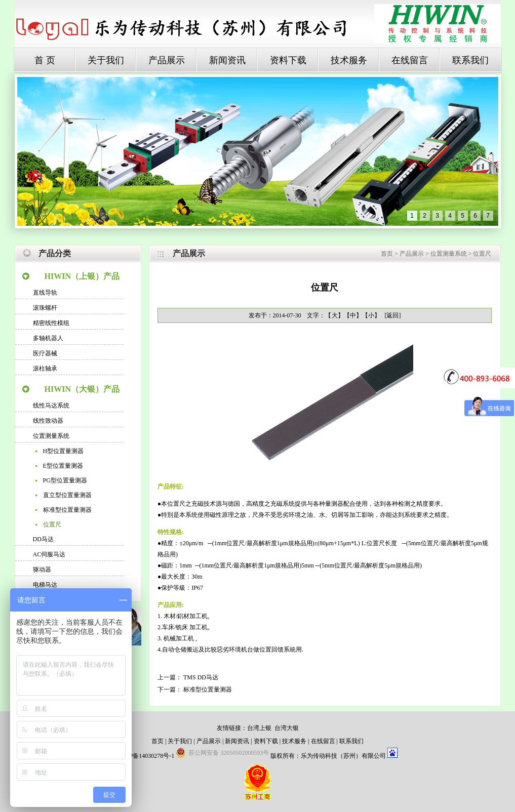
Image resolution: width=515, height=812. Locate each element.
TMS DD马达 (201, 677)
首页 (387, 254)
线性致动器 (48, 421)
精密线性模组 (51, 323)
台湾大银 (287, 728)
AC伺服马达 (49, 554)
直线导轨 (45, 293)
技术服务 (349, 60)
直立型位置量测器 (67, 495)
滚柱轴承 (45, 369)
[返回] (393, 315)
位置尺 (52, 524)
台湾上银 (259, 728)
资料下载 (288, 60)
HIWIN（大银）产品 (82, 389)
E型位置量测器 (63, 466)
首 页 (45, 60)
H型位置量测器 (64, 451)
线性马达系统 (51, 405)
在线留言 (410, 60)
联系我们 (470, 60)
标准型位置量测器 (67, 510)
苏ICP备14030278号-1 (146, 756)
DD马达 (43, 539)
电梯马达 (45, 585)
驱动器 (42, 570)
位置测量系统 (51, 436)
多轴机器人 (48, 338)
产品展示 (167, 60)
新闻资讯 (227, 60)
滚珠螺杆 (45, 308)
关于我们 (106, 60)
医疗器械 (45, 353)
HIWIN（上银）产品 (82, 276)
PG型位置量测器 (65, 480)
